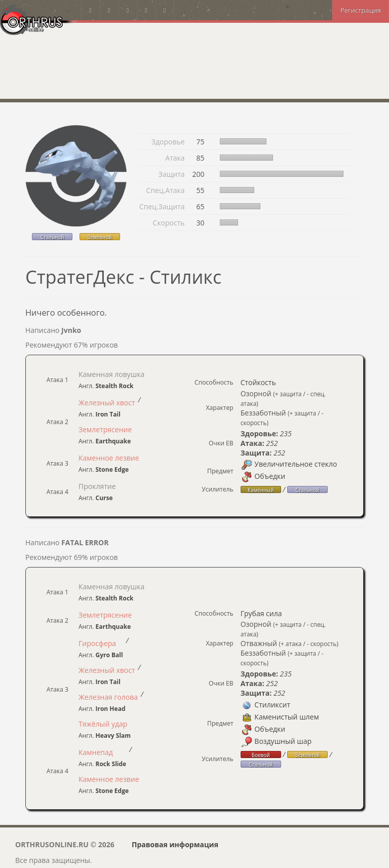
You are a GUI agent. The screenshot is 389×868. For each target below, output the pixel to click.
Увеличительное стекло (289, 464)
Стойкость (258, 382)
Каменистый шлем (280, 717)
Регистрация (361, 10)
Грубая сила (261, 613)
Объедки (263, 476)
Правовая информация (175, 844)
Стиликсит (265, 705)
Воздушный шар (276, 741)
